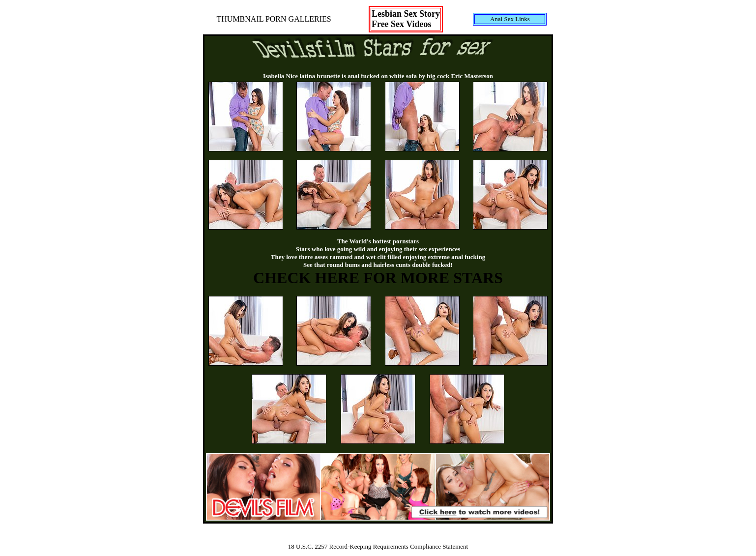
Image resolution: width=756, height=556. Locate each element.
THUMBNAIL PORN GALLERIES (274, 19)
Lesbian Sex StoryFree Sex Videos (406, 19)
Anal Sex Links (510, 19)
